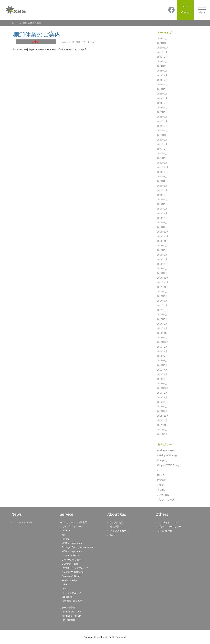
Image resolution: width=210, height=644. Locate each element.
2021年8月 (162, 144)
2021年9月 (162, 140)
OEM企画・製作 (70, 564)
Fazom (65, 539)
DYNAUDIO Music (71, 560)
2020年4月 (162, 190)
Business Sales (166, 450)
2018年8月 (162, 250)
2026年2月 (162, 39)
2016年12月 (163, 333)
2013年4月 (162, 420)
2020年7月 (162, 181)
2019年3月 (162, 223)
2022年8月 (162, 112)
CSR (113, 535)
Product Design (70, 580)
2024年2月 (162, 80)
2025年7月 (162, 57)
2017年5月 (162, 310)
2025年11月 (163, 48)
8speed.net (68, 597)
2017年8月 (162, 296)
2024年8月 (162, 71)
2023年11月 (163, 85)
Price (64, 589)
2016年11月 (163, 338)
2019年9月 (162, 204)
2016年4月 (162, 370)
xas (93, 42)
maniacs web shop (71, 612)
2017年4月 (162, 315)
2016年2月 (162, 379)
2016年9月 (162, 347)
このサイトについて (169, 522)
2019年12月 (163, 200)
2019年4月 (162, 218)
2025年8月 (162, 52)
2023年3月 (162, 103)
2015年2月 (162, 407)
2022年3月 (162, 126)
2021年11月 (163, 131)
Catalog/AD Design (168, 455)
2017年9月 (162, 292)
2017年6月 (162, 305)
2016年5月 (162, 365)
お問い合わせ (165, 531)
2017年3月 (162, 319)
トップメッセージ (119, 531)
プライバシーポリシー (170, 527)
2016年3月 (162, 374)
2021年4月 (162, 154)
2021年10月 (163, 135)
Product (161, 480)
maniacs (66, 531)
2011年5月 (162, 434)
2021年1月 (162, 163)
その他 (161, 490)
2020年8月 (162, 177)
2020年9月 (162, 172)
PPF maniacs (69, 620)
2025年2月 (162, 62)
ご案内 (161, 485)
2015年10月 (163, 388)
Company (162, 460)
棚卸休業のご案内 (37, 34)
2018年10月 (163, 241)
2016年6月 (162, 361)
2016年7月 (162, 356)
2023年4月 (162, 98)
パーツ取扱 (163, 495)
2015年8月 (162, 397)
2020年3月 (162, 195)
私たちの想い (117, 522)
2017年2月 (162, 324)
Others (65, 585)
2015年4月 (162, 402)
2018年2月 (162, 269)
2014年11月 (163, 416)
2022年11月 (163, 108)
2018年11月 (163, 236)
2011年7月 (162, 430)
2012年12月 (163, 425)
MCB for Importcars (72, 543)
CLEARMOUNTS (71, 555)
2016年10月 (163, 342)
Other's (161, 475)
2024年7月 (162, 75)
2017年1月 (162, 328)
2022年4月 (162, 121)
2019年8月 (162, 209)
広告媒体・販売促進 (72, 601)
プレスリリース (166, 500)
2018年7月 (162, 255)
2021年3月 (162, 158)
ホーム (15, 23)
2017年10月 (163, 287)
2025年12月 (163, 43)
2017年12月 (163, 278)
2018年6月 (162, 259)
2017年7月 (162, 301)
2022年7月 (162, 117)
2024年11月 (163, 66)
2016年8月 (162, 351)
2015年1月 (162, 411)
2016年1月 (162, 384)
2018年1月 (162, 273)
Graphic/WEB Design (169, 465)
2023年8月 (162, 89)
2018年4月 (162, 264)
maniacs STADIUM (72, 616)
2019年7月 (162, 213)
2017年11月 (163, 282)
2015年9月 (162, 393)
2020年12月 (163, 167)
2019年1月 (162, 227)
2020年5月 (162, 186)
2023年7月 (162, 94)
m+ (159, 470)
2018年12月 (163, 232)
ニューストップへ (23, 522)
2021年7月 (162, 149)
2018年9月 (162, 246)
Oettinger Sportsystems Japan (77, 547)
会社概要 (115, 527)
